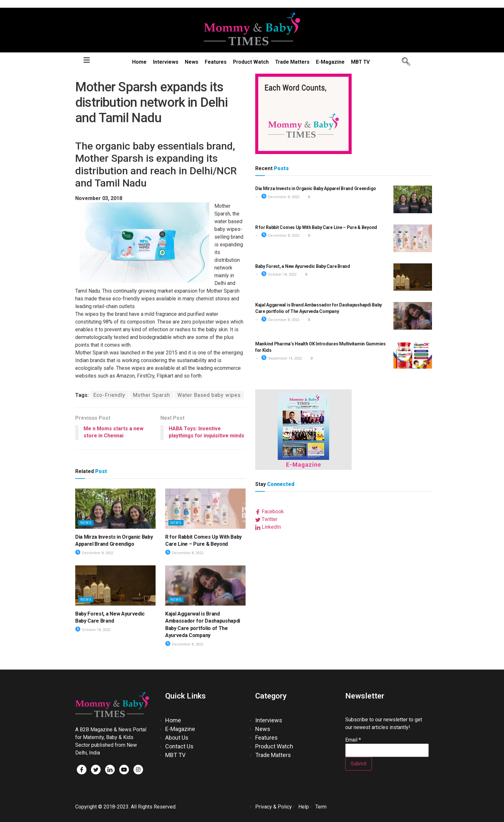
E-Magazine (330, 62)
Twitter (266, 519)
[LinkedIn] (110, 770)
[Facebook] (82, 770)
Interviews (166, 62)
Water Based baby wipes (209, 395)
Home (139, 62)
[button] (86, 60)
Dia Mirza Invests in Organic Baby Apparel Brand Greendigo (316, 188)
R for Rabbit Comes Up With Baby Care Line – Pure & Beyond (316, 227)
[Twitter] (96, 770)
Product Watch (251, 62)
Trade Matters (292, 62)
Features (216, 62)
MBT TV (360, 62)
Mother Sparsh (151, 395)
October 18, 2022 (93, 630)
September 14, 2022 (282, 358)
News (192, 62)
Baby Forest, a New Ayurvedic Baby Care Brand (303, 266)
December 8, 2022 (94, 553)
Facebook (270, 511)
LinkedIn (268, 527)
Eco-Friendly (109, 395)
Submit (359, 764)
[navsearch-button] (404, 62)
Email (353, 740)
